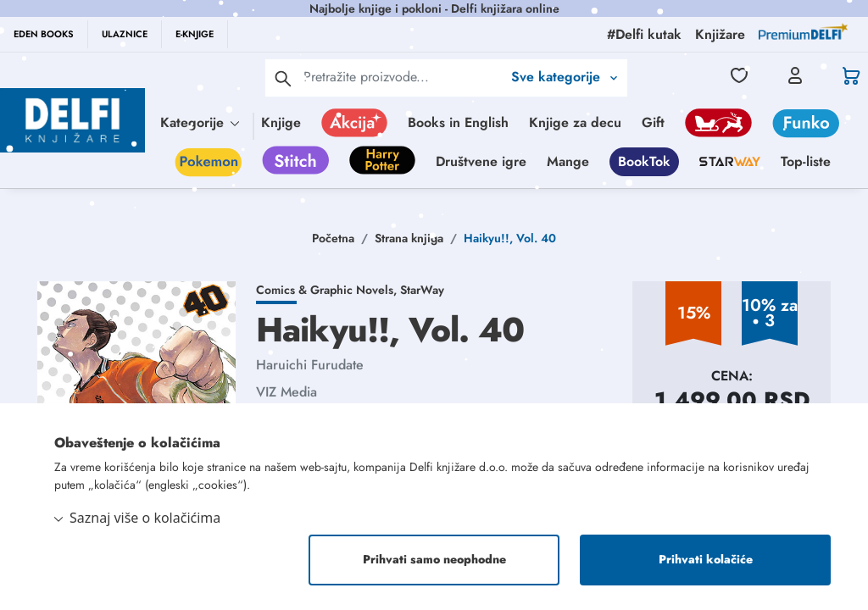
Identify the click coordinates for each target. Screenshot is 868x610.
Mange (568, 161)
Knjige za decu (575, 122)
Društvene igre (481, 161)
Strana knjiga (409, 238)
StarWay (422, 290)
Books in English (458, 122)
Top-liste (806, 161)
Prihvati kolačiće (706, 560)
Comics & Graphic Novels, (328, 290)
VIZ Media (287, 392)
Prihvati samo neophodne (434, 560)
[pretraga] (283, 78)
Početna (333, 238)
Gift (653, 122)
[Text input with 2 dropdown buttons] (403, 77)
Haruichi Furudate (310, 365)
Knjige (281, 122)
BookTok (644, 161)
